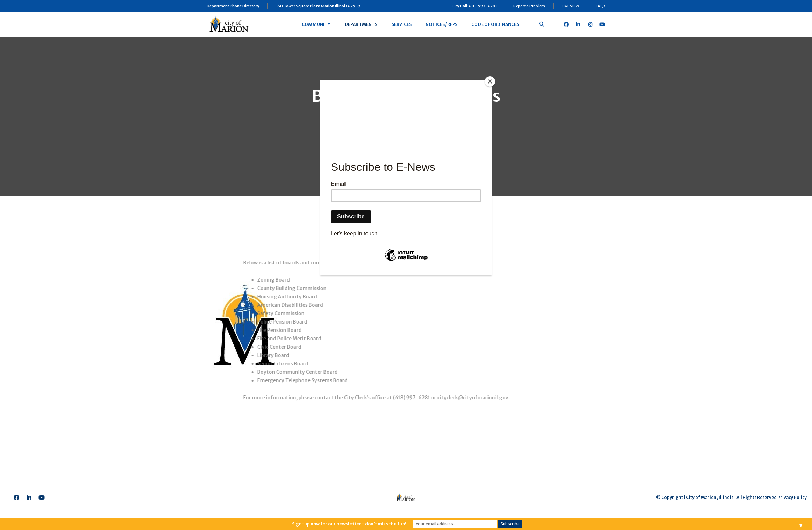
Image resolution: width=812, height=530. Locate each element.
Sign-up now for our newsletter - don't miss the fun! (349, 524)
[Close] (490, 81)
